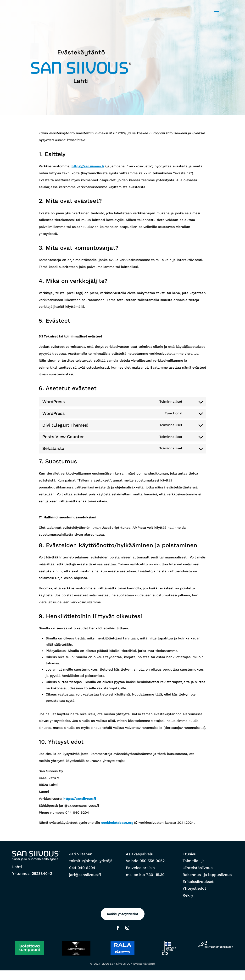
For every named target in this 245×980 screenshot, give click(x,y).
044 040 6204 (82, 868)
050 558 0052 (152, 861)
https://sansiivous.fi (88, 166)
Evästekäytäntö (144, 964)
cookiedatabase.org (117, 823)
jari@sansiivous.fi (85, 875)
